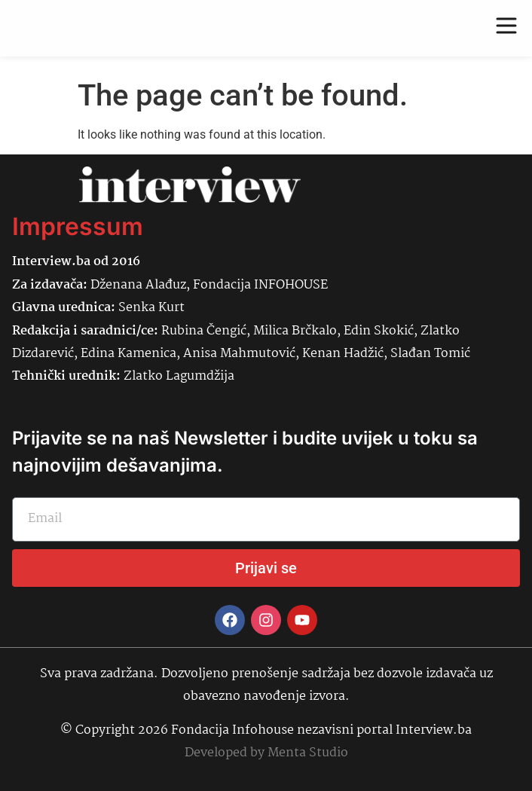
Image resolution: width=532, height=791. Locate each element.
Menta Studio (308, 753)
